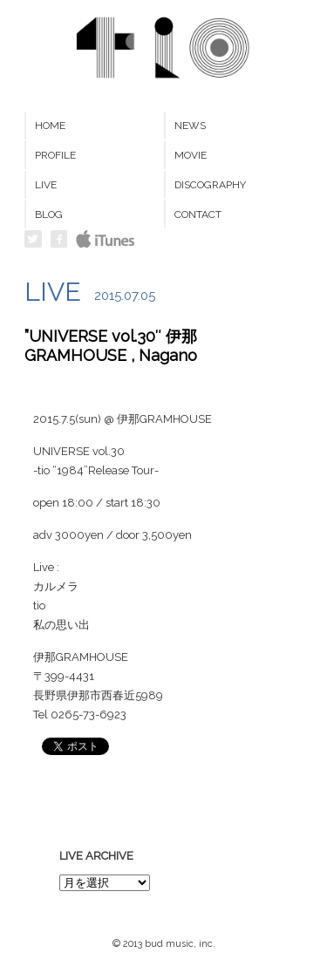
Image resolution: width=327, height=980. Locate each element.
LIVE (46, 185)
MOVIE (191, 155)
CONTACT (198, 214)
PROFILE (55, 155)
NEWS (190, 126)
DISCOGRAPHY (210, 185)
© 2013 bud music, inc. (164, 944)
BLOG (49, 214)
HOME (50, 126)
